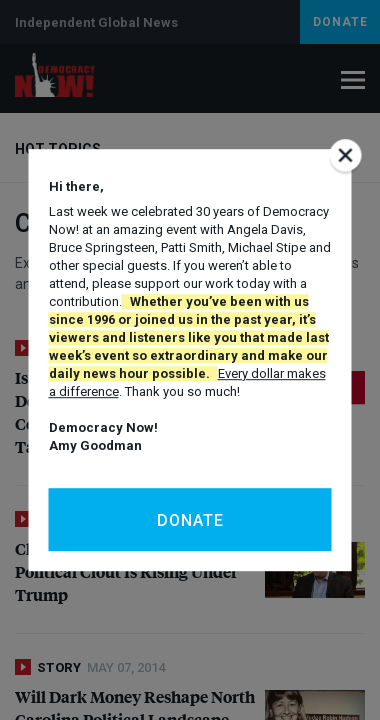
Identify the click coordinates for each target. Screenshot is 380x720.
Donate (190, 520)
